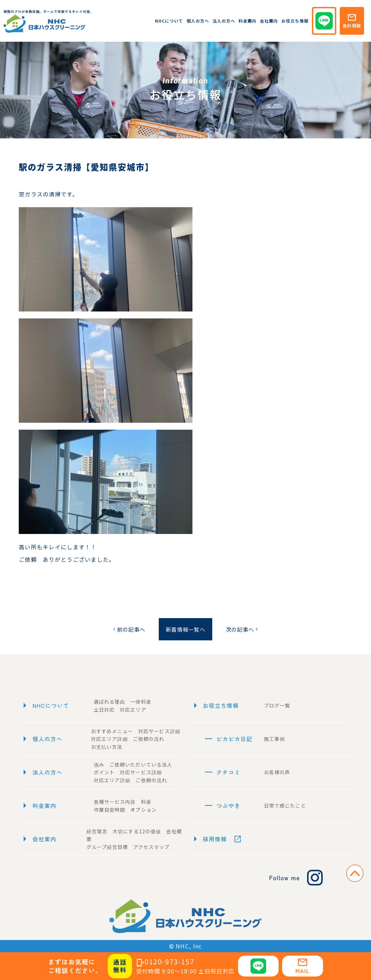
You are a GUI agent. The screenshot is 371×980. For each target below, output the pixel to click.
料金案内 (248, 21)
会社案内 (269, 21)
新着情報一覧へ (186, 629)
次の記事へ (245, 629)
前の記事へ (126, 629)
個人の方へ (198, 21)
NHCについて (169, 21)
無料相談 (352, 21)
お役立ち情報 (295, 21)
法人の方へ (224, 21)
